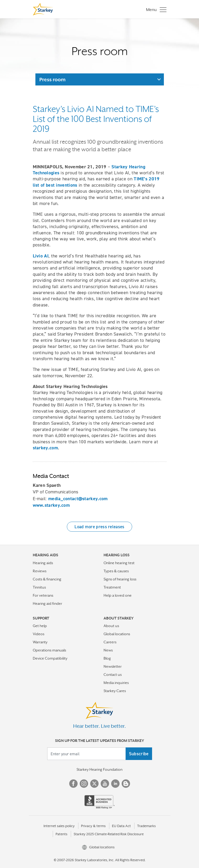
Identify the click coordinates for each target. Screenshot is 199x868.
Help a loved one (118, 595)
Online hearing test (119, 563)
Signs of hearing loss (120, 579)
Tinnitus (39, 587)
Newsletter (113, 666)
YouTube (105, 784)
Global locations (117, 634)
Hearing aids (43, 563)
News (108, 650)
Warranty (40, 642)
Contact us (113, 675)
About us (111, 626)
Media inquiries (116, 683)
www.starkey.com (51, 505)
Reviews (40, 571)
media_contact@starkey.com (78, 499)
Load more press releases (99, 527)
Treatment (112, 587)
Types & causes (116, 571)
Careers (110, 642)
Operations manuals (49, 650)
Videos (39, 634)
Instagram (84, 784)
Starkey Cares (115, 691)
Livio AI (41, 256)
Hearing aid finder (47, 603)
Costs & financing (47, 579)
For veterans (43, 595)
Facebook (73, 784)
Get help (40, 626)
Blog (107, 658)
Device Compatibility (50, 658)
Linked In (115, 784)
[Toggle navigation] (155, 9)
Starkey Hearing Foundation (99, 769)
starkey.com (45, 448)
